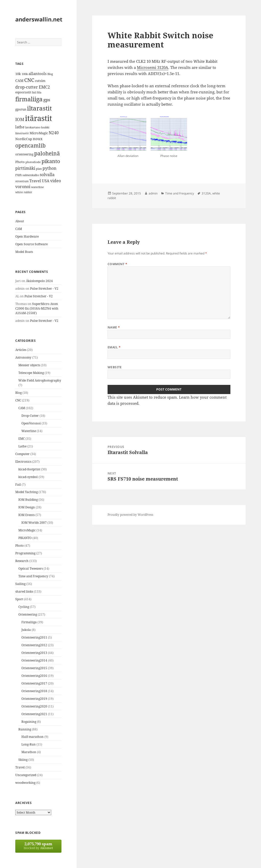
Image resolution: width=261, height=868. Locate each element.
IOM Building (28, 500)
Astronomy (23, 357)
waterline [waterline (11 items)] (37, 187)
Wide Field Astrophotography (40, 380)
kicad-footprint (29, 469)
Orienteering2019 (34, 699)
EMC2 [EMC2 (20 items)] (44, 87)
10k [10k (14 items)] (18, 74)
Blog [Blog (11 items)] (50, 74)
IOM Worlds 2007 (34, 523)
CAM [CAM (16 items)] (19, 81)
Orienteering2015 (34, 668)
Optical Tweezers (31, 569)
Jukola (26, 630)
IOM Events (27, 515)
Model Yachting (27, 492)
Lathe (22, 446)
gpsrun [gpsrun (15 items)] (21, 109)
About (20, 221)
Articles (21, 350)
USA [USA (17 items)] (46, 181)
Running (25, 729)
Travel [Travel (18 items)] (35, 181)
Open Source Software (31, 244)
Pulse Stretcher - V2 (44, 289)
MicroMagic (27, 530)
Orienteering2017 (34, 683)
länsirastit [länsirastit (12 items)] (22, 133)
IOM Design (27, 507)
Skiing (23, 760)
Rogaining (29, 722)
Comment (118, 264)
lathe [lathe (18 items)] (20, 127)
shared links (24, 591)
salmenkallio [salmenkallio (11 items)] (31, 175)
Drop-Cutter (30, 416)
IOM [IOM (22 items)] (20, 119)
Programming (25, 553)
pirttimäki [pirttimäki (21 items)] (25, 168)
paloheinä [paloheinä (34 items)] (47, 153)
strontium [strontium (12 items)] (22, 181)
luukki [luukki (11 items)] (45, 127)
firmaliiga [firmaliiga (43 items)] (29, 99)
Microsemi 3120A (153, 67)
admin (153, 193)
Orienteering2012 (34, 645)
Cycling (24, 607)
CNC (18, 400)
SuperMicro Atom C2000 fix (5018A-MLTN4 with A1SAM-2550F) (37, 308)
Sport (19, 599)
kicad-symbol (28, 477)
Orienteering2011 (34, 637)
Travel (20, 767)
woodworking (25, 783)
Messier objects (29, 365)
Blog (18, 393)
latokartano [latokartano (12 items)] (33, 127)
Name (114, 327)
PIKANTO (25, 538)
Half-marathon (32, 737)
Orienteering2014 (34, 660)
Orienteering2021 (34, 714)
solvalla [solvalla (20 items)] (47, 175)
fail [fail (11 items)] (34, 92)
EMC (22, 439)
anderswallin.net (39, 19)
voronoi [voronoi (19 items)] (23, 187)
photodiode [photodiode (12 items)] (33, 162)
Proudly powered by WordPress (130, 515)
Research (22, 561)
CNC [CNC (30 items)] (29, 80)
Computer (22, 454)
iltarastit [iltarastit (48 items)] (39, 108)
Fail (18, 485)
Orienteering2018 (34, 691)
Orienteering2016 (34, 676)
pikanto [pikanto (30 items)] (51, 161)
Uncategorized (26, 775)
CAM (19, 229)
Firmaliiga (29, 622)
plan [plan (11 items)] (39, 169)
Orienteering (28, 614)
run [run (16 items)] (18, 175)
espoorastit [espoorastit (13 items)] (23, 92)
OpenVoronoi (31, 423)
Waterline (29, 431)
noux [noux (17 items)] (38, 139)
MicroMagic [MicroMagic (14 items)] (39, 133)
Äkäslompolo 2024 (39, 281)
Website (115, 367)
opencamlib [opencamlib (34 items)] (30, 145)
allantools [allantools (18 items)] (38, 74)
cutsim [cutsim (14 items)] (40, 81)
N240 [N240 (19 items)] (54, 133)
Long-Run (29, 744)
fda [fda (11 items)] (39, 92)
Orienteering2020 (34, 706)
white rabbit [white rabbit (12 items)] (24, 192)
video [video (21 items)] (56, 181)
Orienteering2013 (34, 653)
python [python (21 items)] (49, 168)
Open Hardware (27, 236)
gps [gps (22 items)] (47, 100)
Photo (19, 546)
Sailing (20, 584)
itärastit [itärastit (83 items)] (38, 118)
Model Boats (24, 252)
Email (114, 347)
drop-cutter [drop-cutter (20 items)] (27, 87)
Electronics (23, 462)
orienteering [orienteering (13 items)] (24, 154)
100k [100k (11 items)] (25, 74)
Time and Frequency (33, 576)
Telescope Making (31, 373)
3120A (206, 193)
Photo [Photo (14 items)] (20, 162)
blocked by (38, 846)
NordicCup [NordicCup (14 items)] (24, 139)
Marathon (29, 752)
